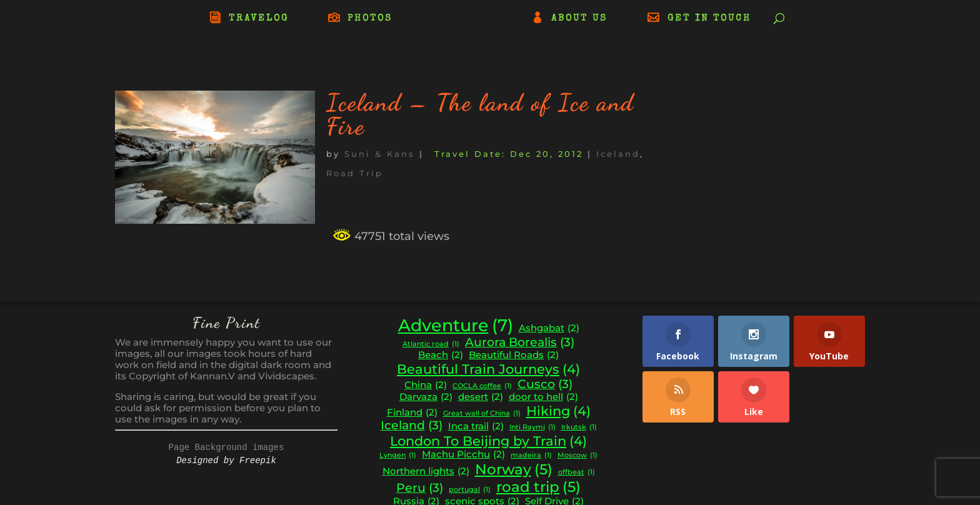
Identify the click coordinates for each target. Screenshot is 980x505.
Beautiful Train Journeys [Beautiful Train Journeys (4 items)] (488, 369)
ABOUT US (579, 19)
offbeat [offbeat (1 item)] (577, 473)
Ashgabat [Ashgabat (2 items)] (549, 328)
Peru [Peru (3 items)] (420, 488)
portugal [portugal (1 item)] (470, 490)
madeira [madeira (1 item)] (531, 456)
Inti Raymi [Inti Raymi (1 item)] (532, 428)
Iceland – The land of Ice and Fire (480, 114)
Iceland (618, 154)
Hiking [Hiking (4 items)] (558, 411)
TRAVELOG (259, 19)
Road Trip (355, 173)
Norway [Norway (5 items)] (514, 469)
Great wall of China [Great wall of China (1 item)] (482, 414)
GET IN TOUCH (709, 19)
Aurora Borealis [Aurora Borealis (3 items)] (520, 342)
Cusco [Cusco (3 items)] (545, 384)
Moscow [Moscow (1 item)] (577, 456)
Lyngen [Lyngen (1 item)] (398, 456)
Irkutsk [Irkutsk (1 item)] (579, 428)
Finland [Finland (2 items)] (412, 413)
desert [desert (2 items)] (481, 397)
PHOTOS (370, 19)
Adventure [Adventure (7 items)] (456, 326)
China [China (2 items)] (426, 385)
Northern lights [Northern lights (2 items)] (426, 472)
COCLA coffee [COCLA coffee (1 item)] (482, 387)
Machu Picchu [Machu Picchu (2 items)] (463, 455)
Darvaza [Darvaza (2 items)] (426, 397)
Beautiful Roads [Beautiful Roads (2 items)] (514, 355)
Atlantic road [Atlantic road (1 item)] (431, 345)
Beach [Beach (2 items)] (441, 355)
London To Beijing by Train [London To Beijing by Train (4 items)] (488, 441)
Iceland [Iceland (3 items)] (412, 426)
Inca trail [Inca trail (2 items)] (476, 427)
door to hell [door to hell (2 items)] (543, 397)
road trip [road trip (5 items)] (538, 487)
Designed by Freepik (226, 461)
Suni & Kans (380, 154)
